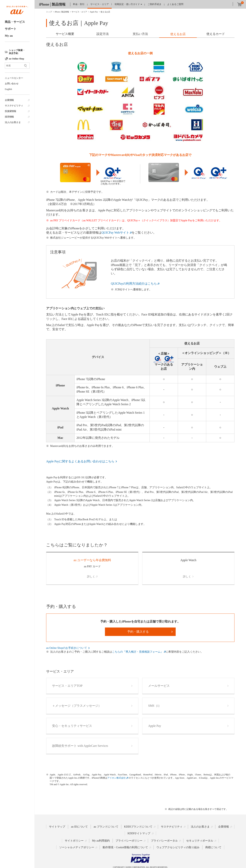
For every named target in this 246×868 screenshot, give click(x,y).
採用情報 (9, 117)
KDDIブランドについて (138, 827)
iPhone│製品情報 (52, 4)
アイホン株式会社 (116, 778)
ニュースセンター (14, 78)
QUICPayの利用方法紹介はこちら (134, 284)
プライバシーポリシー (129, 841)
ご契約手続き (155, 4)
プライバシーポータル (164, 841)
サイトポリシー (74, 841)
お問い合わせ (12, 84)
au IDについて (79, 827)
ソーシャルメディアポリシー (77, 847)
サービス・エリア (100, 4)
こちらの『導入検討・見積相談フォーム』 (138, 652)
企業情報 (9, 100)
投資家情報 (10, 111)
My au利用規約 (101, 841)
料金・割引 (79, 4)
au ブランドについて (106, 827)
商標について (213, 847)
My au (9, 36)
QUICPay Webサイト (115, 233)
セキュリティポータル (200, 841)
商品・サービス (15, 22)
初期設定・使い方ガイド (127, 4)
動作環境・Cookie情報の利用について (125, 847)
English (8, 89)
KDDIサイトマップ (139, 833)
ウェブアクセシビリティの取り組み (178, 847)
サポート (11, 29)
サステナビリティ (14, 106)
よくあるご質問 (175, 4)
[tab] (65, 34)
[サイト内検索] (17, 66)
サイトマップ (57, 827)
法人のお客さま (13, 122)
